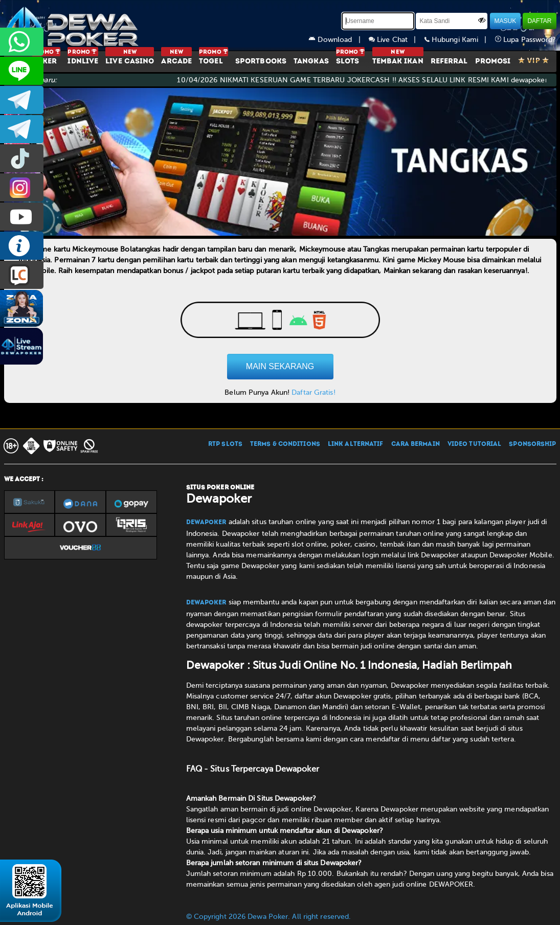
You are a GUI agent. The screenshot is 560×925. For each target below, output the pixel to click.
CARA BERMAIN (416, 444)
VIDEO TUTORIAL (474, 444)
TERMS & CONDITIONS (285, 444)
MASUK (506, 21)
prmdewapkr (22, 158)
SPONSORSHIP (532, 444)
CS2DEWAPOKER (22, 71)
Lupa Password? (526, 40)
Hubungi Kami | (460, 40)
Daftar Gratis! (313, 392)
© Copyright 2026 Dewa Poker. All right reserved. (269, 917)
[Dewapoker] (73, 26)
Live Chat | (397, 40)
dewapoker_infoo (22, 100)
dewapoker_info (22, 129)
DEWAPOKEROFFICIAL (22, 217)
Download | (339, 40)
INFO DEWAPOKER (22, 246)
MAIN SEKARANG (280, 366)
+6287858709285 (22, 42)
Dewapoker (206, 523)
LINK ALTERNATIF (356, 444)
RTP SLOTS (225, 444)
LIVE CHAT (22, 275)
